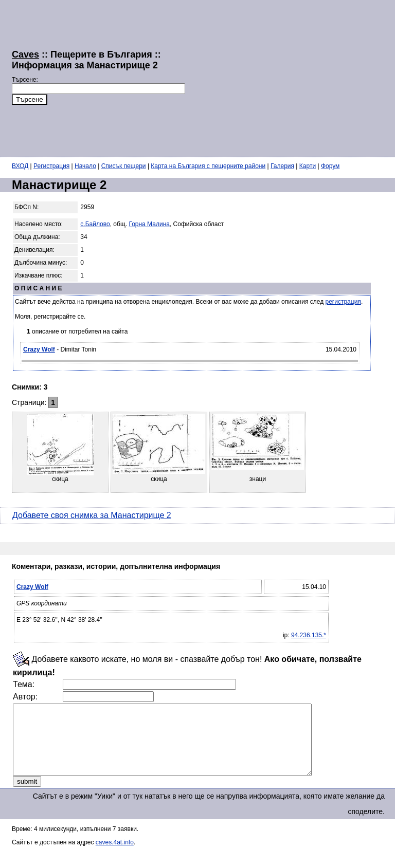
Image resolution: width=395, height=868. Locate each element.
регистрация (343, 302)
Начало (85, 166)
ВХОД (20, 166)
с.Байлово (95, 224)
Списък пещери (124, 166)
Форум (330, 166)
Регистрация (51, 166)
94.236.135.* (309, 635)
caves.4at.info (115, 856)
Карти (308, 166)
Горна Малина (149, 224)
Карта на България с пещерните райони (208, 166)
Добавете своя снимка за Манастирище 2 (92, 515)
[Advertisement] (290, 77)
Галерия (282, 166)
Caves (25, 54)
